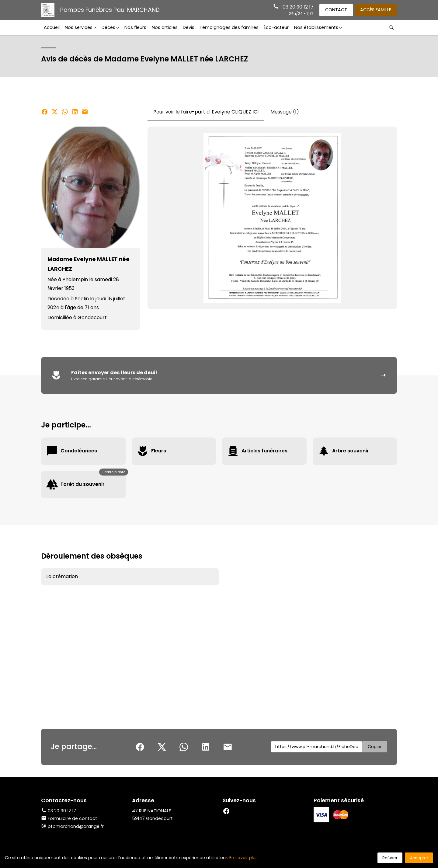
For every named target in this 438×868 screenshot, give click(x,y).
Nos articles (165, 27)
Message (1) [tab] (285, 112)
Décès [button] (108, 27)
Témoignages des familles (229, 27)
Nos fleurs (135, 27)
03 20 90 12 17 (298, 7)
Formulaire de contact (69, 818)
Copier (375, 747)
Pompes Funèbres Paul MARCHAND (110, 10)
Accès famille (376, 10)
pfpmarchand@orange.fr (76, 826)
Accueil (52, 27)
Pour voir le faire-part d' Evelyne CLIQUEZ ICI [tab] (206, 112)
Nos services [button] (79, 27)
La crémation (62, 576)
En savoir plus (243, 858)
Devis (189, 27)
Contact (336, 10)
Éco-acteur (276, 27)
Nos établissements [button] (316, 27)
